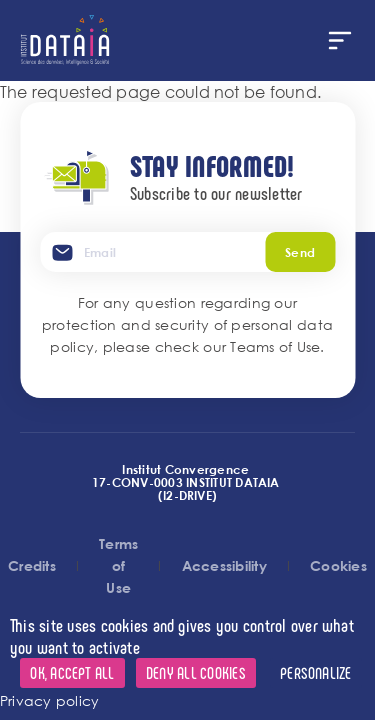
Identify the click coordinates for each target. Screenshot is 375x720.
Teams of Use (275, 346)
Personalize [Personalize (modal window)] (316, 672)
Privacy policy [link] (49, 700)
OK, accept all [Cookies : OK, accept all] (72, 672)
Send (300, 252)
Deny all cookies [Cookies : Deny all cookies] (196, 672)
